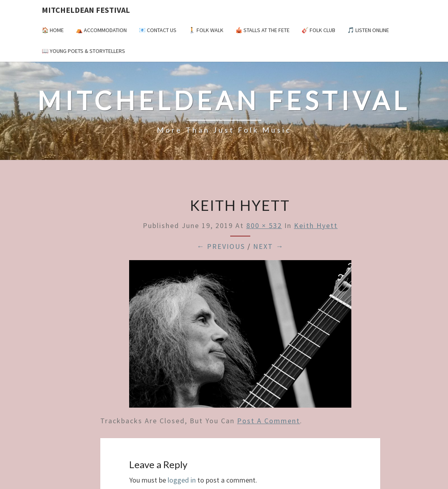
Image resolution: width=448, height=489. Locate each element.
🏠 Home (53, 30)
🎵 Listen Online (368, 30)
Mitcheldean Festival (86, 10)
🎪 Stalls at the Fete (263, 30)
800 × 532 (264, 225)
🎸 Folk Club (318, 30)
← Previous (221, 246)
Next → (268, 246)
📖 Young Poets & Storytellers (83, 51)
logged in (182, 480)
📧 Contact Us (158, 30)
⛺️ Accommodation (101, 30)
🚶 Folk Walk (206, 30)
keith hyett (316, 225)
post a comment (269, 421)
